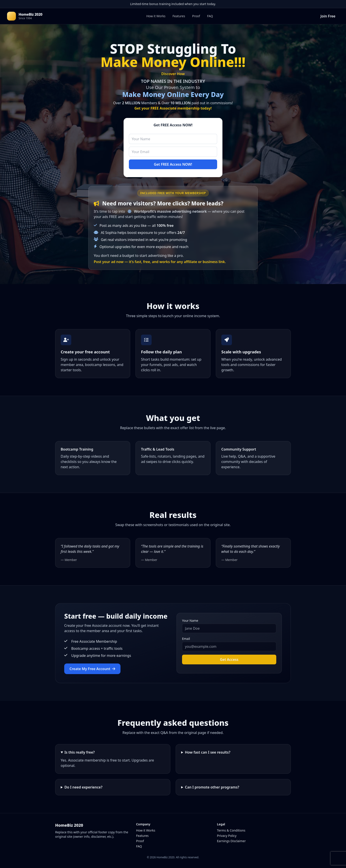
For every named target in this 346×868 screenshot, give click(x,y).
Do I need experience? (83, 787)
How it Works (156, 16)
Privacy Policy (227, 836)
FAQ (210, 16)
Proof (196, 16)
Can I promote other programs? (212, 787)
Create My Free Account (92, 669)
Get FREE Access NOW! (173, 164)
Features (179, 16)
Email (186, 639)
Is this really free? (80, 752)
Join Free (328, 16)
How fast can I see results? (208, 752)
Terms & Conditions (231, 830)
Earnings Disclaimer (231, 841)
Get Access (229, 660)
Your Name (190, 621)
